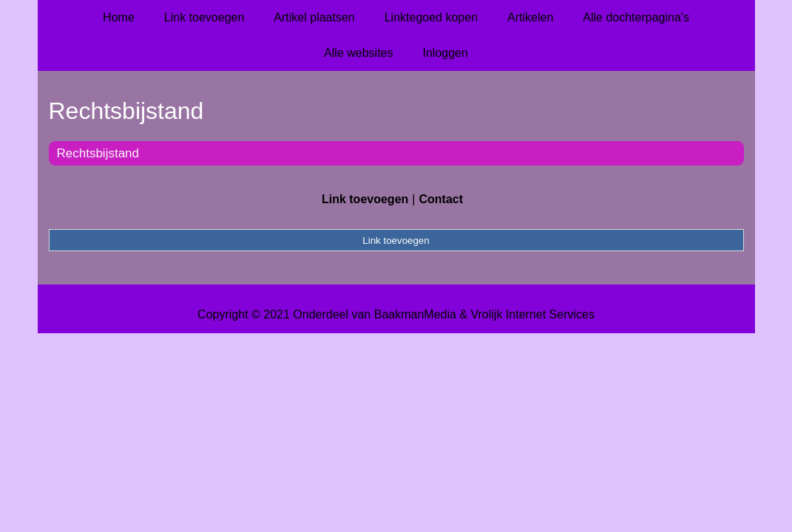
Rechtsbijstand (98, 153)
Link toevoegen (204, 17)
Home (119, 17)
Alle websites (358, 53)
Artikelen (530, 17)
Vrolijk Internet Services (532, 314)
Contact (441, 199)
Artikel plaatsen (314, 17)
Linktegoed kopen (431, 17)
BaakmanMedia (415, 314)
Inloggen (445, 53)
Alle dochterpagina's (636, 17)
